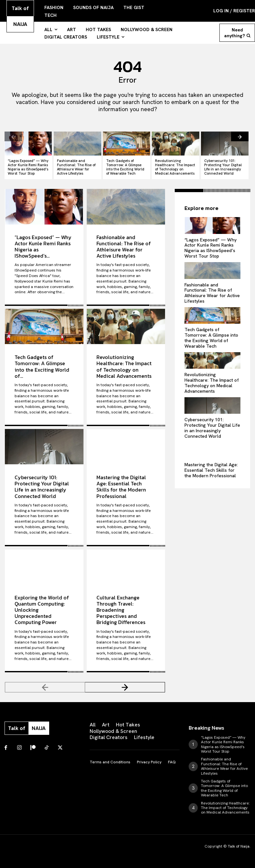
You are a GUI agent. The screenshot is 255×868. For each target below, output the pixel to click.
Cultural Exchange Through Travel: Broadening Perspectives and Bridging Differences (121, 610)
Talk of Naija (239, 846)
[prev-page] (13, 136)
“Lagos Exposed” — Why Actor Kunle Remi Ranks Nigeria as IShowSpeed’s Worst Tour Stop (28, 167)
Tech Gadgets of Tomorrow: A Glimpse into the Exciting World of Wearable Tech (125, 167)
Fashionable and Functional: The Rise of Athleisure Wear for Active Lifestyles (76, 167)
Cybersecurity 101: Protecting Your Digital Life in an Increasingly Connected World (223, 167)
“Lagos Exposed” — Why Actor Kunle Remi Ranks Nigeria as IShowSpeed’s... (43, 246)
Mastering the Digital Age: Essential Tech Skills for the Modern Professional (121, 486)
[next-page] (240, 136)
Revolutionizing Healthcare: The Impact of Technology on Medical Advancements (175, 167)
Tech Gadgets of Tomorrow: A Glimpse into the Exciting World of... (42, 366)
